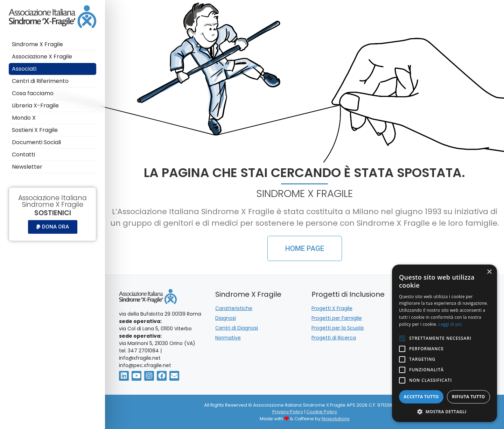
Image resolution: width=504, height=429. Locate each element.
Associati (24, 69)
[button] (53, 227)
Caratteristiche (234, 308)
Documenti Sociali (36, 142)
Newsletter (27, 167)
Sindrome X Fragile (37, 44)
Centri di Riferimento (40, 81)
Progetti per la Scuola (338, 328)
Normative (228, 338)
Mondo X (24, 118)
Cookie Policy (322, 412)
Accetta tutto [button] (421, 397)
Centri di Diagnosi (237, 328)
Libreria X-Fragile (35, 106)
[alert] (444, 343)
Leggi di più (450, 324)
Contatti (24, 154)
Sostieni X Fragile (36, 130)
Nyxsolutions (336, 419)
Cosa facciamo (33, 93)
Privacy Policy (288, 412)
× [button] (489, 272)
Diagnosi (226, 318)
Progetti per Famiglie (337, 318)
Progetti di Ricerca (334, 338)
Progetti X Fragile (332, 308)
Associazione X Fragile (42, 57)
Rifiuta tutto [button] (468, 397)
